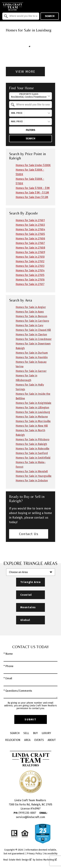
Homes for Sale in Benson (31, 316)
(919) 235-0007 (25, 813)
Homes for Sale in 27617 (30, 284)
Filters (31, 130)
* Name (8, 654)
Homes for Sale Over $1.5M (32, 197)
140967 (36, 809)
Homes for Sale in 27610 (30, 257)
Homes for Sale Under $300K (33, 165)
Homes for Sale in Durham (32, 353)
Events (39, 740)
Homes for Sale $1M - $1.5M (32, 193)
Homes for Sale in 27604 (30, 229)
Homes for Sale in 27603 (30, 225)
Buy (35, 733)
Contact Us (29, 534)
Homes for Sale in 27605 (30, 234)
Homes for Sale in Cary (30, 325)
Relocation (13, 740)
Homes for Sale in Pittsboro (32, 439)
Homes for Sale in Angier (31, 307)
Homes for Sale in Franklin (32, 357)
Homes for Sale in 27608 (30, 248)
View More (25, 72)
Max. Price (17, 121)
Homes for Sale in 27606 (30, 239)
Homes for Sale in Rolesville (32, 449)
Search (50, 16)
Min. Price (17, 113)
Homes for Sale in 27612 (30, 261)
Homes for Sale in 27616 (30, 280)
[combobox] (21, 16)
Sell (26, 733)
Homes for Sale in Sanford (32, 453)
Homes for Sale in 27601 (30, 220)
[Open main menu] (56, 6)
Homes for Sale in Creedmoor (34, 339)
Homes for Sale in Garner (31, 371)
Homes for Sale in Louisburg (33, 412)
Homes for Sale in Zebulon (32, 481)
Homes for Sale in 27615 (30, 275)
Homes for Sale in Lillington (32, 408)
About (52, 740)
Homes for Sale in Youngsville (34, 476)
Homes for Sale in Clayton (31, 335)
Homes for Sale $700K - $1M (33, 188)
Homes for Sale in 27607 (30, 243)
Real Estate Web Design (17, 860)
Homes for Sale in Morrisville (33, 421)
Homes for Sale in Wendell (32, 471)
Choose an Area (18, 572)
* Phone (8, 666)
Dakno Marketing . (47, 860)
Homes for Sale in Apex (30, 312)
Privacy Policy (34, 854)
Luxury (46, 733)
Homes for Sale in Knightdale (33, 403)
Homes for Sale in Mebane (32, 417)
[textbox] (23, 16)
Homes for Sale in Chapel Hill (33, 330)
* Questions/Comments (18, 691)
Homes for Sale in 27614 (30, 270)
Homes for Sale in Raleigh (31, 444)
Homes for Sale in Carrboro (32, 321)
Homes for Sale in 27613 (30, 266)
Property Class (29, 96)
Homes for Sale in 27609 (30, 252)
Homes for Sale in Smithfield (33, 458)
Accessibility (51, 854)
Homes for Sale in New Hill (32, 426)
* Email (8, 678)
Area (27, 740)
